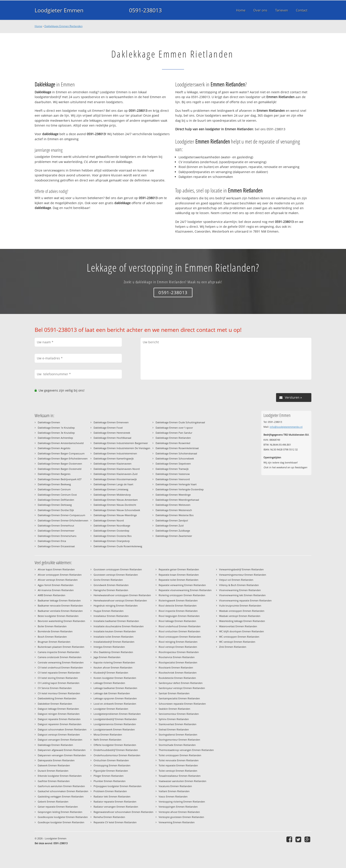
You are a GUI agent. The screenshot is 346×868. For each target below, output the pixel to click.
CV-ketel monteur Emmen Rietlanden (59, 693)
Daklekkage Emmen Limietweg (111, 489)
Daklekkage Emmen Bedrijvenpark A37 (60, 479)
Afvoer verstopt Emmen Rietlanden (58, 580)
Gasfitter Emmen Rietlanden (54, 781)
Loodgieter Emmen (59, 10)
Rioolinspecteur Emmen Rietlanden (179, 652)
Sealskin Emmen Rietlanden (174, 709)
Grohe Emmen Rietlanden (108, 580)
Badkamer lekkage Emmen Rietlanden (59, 600)
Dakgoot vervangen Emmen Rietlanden (60, 740)
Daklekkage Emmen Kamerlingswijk (114, 458)
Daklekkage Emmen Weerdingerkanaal (177, 500)
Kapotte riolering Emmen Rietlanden (114, 662)
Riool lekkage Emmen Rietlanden (177, 621)
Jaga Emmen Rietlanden (107, 657)
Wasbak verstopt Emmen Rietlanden (240, 616)
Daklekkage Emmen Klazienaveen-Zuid (116, 474)
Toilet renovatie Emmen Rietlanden (179, 760)
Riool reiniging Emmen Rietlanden (178, 642)
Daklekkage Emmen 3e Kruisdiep (56, 433)
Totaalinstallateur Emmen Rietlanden (180, 776)
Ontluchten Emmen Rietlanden (111, 760)
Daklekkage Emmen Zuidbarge (173, 531)
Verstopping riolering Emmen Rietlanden (182, 802)
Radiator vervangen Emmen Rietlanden (116, 807)
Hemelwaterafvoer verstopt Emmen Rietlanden (120, 600)
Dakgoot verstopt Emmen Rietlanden (59, 735)
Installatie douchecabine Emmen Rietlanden (119, 626)
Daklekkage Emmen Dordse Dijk (56, 510)
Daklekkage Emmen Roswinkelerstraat (177, 448)
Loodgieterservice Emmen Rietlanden (115, 724)
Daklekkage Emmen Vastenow (173, 474)
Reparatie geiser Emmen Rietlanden (179, 569)
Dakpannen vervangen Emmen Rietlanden (62, 755)
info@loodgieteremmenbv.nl (286, 427)
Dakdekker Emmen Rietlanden (55, 704)
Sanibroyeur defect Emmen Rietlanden (181, 683)
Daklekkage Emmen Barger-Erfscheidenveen (63, 458)
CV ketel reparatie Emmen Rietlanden (59, 673)
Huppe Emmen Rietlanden (109, 611)
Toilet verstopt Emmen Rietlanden (178, 771)
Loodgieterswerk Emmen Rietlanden (114, 729)
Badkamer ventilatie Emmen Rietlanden (60, 611)
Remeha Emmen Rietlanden (109, 817)
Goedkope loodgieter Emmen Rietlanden (61, 822)
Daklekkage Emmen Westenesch (174, 510)
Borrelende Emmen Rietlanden (55, 631)
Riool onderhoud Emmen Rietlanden (180, 626)
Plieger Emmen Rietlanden (109, 776)
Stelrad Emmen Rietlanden (174, 729)
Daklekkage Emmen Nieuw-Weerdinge (115, 515)
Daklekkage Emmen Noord (109, 520)
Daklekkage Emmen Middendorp (112, 495)
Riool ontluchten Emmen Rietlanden (179, 631)
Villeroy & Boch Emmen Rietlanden (239, 585)
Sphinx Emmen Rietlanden (174, 719)
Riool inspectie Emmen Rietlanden (178, 611)
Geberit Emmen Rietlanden (53, 802)
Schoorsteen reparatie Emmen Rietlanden (182, 704)
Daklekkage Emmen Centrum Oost (57, 495)
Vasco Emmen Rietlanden (173, 796)
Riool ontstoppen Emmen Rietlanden (180, 637)
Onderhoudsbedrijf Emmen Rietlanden (116, 750)
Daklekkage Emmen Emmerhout (56, 525)
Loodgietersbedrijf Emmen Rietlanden (115, 719)
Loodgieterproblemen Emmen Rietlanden (117, 714)
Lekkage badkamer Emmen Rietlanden (115, 688)
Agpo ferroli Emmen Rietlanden (56, 585)
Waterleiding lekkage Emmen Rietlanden (242, 621)
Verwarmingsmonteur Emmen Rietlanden (243, 575)
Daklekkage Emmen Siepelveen (173, 464)
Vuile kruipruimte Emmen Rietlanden (240, 606)
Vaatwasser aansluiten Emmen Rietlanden (182, 781)
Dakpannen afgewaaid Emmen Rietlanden (62, 750)
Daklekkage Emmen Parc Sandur (174, 433)
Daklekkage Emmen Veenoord (173, 479)
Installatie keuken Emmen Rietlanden (115, 631)
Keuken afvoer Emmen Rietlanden (113, 667)
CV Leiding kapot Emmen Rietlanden (59, 683)
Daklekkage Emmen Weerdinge (173, 495)
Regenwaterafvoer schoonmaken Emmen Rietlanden (123, 812)
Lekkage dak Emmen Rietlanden (112, 693)
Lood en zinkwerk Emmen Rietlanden (115, 704)
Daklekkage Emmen (49, 422)
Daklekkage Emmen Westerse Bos (175, 515)
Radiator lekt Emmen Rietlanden (112, 796)
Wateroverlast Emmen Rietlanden (238, 626)
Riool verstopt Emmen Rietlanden (178, 647)
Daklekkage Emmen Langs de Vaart (113, 484)
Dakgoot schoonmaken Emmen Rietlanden (62, 729)
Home (38, 26)
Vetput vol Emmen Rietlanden (236, 580)
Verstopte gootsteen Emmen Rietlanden (181, 817)
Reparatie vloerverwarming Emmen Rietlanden (185, 590)
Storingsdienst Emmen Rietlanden (178, 735)
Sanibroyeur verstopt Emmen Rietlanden (182, 688)
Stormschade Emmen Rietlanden (177, 745)
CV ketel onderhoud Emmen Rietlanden (60, 667)
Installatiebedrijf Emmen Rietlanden (114, 642)
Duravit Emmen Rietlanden (53, 771)
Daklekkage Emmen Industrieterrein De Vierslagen (122, 448)
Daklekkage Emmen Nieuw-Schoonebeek (117, 510)
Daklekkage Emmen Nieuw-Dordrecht (115, 505)
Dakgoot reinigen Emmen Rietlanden (59, 714)
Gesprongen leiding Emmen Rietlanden (60, 812)
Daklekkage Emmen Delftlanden (56, 500)
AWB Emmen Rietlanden (52, 595)
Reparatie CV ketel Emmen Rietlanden (115, 822)
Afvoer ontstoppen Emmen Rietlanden (60, 575)
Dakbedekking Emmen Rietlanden (57, 698)
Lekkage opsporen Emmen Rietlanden (115, 698)
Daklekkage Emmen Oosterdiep (111, 531)
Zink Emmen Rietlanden (233, 647)
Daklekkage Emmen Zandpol (172, 520)
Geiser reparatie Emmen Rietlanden (58, 807)
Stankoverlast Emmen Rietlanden (178, 724)
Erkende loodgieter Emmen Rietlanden (60, 776)
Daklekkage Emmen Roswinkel (173, 443)
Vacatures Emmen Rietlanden (175, 786)
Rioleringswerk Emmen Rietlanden (178, 600)
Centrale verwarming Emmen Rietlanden (61, 662)
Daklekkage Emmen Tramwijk (172, 469)
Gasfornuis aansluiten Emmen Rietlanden (61, 786)
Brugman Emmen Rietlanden (54, 642)
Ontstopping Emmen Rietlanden (112, 765)
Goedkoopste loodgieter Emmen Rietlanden (63, 817)
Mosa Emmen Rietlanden (108, 735)
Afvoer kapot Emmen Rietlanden (56, 569)
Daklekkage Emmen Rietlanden (63, 26)
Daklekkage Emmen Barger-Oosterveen (60, 464)
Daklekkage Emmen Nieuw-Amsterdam (116, 500)
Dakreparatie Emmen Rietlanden (56, 760)
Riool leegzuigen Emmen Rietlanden (179, 616)
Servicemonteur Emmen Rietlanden (179, 714)
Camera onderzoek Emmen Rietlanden (60, 657)
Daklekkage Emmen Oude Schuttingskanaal (180, 422)
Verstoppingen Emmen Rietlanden (178, 807)
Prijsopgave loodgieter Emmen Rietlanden (118, 786)
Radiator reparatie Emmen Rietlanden (115, 802)
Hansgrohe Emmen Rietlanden (111, 590)
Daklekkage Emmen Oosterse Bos (113, 536)
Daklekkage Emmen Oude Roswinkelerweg (118, 546)
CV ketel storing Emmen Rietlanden (58, 678)
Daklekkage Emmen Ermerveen (111, 422)
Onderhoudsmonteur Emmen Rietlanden (117, 755)
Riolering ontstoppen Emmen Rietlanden (182, 595)
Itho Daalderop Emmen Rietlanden (113, 652)
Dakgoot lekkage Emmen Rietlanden (58, 709)
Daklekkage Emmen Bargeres (54, 474)
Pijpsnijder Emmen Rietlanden (111, 771)
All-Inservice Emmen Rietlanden (56, 590)
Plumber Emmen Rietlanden (110, 781)
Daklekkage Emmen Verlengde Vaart (176, 484)
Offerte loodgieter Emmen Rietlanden (115, 745)
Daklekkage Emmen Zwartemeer (174, 536)
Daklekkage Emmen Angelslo (54, 448)
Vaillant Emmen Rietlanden (174, 791)
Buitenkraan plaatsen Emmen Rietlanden (61, 647)
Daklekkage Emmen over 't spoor (174, 428)
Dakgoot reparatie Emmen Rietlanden (59, 719)
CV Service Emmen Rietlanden (55, 688)
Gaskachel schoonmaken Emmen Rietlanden (63, 791)
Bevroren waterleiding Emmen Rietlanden (61, 621)
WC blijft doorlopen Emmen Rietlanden (242, 631)
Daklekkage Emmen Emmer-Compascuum (61, 515)
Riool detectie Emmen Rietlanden (178, 606)
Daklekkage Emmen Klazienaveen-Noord (117, 469)
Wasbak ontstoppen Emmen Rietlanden (242, 611)
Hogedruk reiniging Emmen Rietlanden (116, 606)
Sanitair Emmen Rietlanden (174, 693)
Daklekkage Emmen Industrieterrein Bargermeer (121, 443)
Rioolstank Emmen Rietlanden (176, 667)
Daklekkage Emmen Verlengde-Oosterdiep (180, 489)
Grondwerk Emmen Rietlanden (111, 585)
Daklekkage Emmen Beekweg (54, 484)
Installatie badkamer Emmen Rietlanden (116, 621)
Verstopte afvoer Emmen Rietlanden (179, 812)
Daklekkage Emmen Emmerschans (57, 536)
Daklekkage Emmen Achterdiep (55, 438)
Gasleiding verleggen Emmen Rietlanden (61, 796)
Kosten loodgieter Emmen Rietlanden (115, 678)
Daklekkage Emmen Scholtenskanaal (176, 453)
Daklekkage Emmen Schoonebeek (175, 458)
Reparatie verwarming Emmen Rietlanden (182, 585)
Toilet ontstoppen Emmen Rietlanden (180, 755)
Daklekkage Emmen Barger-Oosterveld (60, 469)
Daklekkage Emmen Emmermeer (56, 531)
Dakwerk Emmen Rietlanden (54, 765)
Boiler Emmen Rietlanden (52, 626)
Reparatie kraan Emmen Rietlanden (179, 575)
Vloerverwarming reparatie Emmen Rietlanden (245, 600)
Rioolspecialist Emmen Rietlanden (178, 662)
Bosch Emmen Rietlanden (52, 637)
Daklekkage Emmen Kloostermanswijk (115, 479)
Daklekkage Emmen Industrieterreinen (115, 453)
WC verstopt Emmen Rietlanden (237, 642)
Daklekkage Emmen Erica (52, 541)
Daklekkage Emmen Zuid (170, 525)
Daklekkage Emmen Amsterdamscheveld (61, 443)
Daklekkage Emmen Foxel (108, 428)
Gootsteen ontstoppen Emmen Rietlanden (118, 569)
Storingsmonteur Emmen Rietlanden (179, 740)
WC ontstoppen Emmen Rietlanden (239, 637)
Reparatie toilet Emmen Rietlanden (179, 580)
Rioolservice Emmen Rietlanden (177, 657)
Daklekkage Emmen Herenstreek (112, 433)
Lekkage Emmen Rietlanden (109, 683)
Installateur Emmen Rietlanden (111, 616)
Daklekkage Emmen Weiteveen (173, 505)
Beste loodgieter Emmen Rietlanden (58, 616)
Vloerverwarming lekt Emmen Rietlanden (242, 595)
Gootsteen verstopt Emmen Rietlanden (116, 575)
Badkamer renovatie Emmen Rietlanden (60, 606)
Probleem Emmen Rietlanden (110, 791)
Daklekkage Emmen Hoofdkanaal (112, 438)
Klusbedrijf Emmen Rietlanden (111, 673)
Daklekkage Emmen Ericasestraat (56, 546)
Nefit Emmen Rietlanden (107, 740)
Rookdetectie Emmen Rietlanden (177, 678)
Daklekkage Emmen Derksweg (55, 505)
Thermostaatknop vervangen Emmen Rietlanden (186, 750)
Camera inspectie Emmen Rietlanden (59, 652)
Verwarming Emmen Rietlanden (177, 822)
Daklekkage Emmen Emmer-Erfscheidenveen (63, 520)
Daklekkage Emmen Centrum (54, 489)
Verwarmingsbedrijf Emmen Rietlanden (241, 569)
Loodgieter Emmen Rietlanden (111, 709)
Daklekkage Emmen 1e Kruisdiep (56, 428)
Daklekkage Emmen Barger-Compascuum (61, 453)
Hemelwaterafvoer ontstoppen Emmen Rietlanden (122, 595)
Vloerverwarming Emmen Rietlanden (240, 590)
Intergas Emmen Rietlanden (109, 647)
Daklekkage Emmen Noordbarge (112, 525)
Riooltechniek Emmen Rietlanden (178, 673)
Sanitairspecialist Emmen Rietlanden (179, 698)
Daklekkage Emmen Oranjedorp (112, 541)
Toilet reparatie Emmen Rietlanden (178, 765)
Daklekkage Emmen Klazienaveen (113, 464)
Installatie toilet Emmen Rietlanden (114, 637)
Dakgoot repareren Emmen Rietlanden (60, 724)
